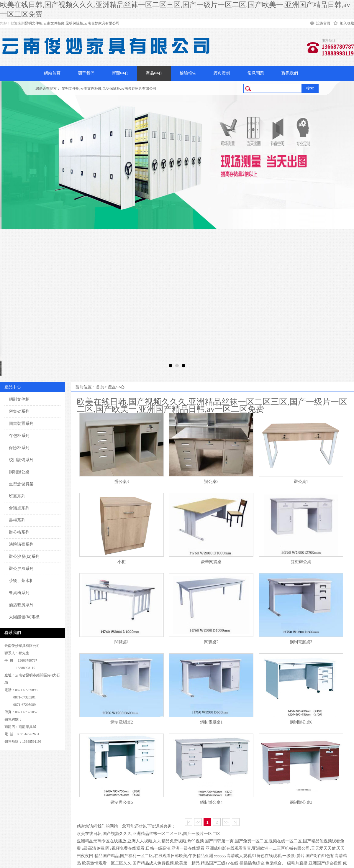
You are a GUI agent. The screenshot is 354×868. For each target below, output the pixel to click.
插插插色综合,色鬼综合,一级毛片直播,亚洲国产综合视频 (291, 863)
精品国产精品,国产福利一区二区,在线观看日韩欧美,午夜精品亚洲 (154, 856)
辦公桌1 (301, 482)
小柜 (122, 562)
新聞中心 (120, 73)
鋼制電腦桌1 (211, 722)
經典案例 (222, 73)
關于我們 (86, 73)
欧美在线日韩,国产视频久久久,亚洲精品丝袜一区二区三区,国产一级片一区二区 (149, 834)
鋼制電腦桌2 (122, 722)
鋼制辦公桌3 (301, 802)
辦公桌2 (211, 482)
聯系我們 (290, 73)
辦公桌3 (122, 482)
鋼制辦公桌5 (122, 802)
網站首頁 (52, 73)
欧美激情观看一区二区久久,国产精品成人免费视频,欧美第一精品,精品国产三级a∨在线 (160, 863)
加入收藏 (347, 23)
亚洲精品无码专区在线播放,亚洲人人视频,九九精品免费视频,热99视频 (140, 841)
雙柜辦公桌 (301, 562)
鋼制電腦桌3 (301, 642)
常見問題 (256, 73)
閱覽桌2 (211, 642)
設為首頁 (323, 23)
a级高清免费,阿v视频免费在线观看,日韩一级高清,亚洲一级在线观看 (143, 848)
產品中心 (154, 73)
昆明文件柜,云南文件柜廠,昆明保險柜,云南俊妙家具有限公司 (72, 23)
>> (226, 822)
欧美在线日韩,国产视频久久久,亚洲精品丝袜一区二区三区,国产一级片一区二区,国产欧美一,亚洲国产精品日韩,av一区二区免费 (212, 405)
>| (236, 822)
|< (189, 822)
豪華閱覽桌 (211, 562)
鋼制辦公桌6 (301, 722)
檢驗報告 (188, 73)
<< (198, 822)
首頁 (100, 387)
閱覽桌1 (122, 642)
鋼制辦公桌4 (211, 802)
